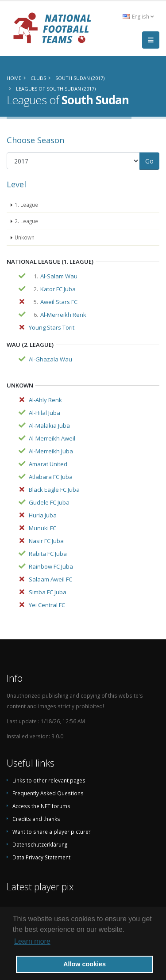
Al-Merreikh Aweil (52, 438)
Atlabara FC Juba (51, 477)
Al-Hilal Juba (44, 413)
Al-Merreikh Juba (51, 451)
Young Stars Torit (52, 327)
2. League (26, 221)
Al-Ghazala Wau (50, 359)
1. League (26, 205)
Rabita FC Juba (48, 554)
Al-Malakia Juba (49, 425)
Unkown (25, 237)
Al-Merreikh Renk (63, 315)
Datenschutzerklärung (40, 844)
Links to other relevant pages (49, 780)
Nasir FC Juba (46, 541)
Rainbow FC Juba (51, 566)
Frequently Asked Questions (48, 793)
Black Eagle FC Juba (54, 490)
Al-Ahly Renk (45, 400)
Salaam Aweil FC (50, 579)
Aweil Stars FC (59, 302)
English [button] (138, 16)
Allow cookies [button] (85, 964)
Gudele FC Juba (49, 502)
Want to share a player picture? (51, 832)
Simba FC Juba (48, 592)
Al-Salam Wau (59, 276)
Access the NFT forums (41, 806)
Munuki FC (42, 528)
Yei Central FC (47, 605)
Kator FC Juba (58, 289)
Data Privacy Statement (41, 857)
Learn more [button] (32, 941)
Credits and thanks (36, 819)
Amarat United (48, 464)
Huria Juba (43, 515)
